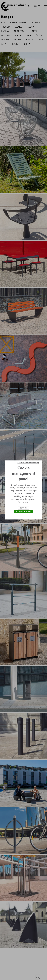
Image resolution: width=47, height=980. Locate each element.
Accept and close (24, 512)
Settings (24, 508)
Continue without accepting (28, 463)
